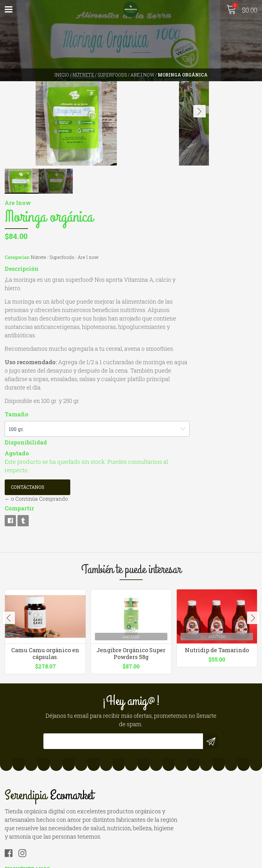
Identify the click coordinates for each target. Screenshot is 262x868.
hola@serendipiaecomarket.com (175, 736)
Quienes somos (23, 828)
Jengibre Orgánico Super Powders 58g (131, 570)
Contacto (16, 820)
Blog (10, 845)
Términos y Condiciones (35, 837)
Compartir (172, 404)
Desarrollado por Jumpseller (198, 862)
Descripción (174, 89)
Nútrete (83, 75)
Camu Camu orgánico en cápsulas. (45, 570)
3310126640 (149, 744)
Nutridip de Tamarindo (217, 567)
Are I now (142, 75)
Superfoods (112, 75)
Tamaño (169, 302)
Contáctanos (180, 383)
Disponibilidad (178, 330)
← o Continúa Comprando (189, 395)
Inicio (62, 75)
